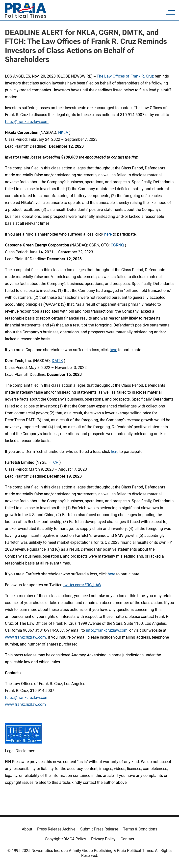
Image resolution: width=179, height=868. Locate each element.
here (108, 234)
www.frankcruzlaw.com (25, 637)
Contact (127, 839)
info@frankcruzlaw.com (107, 630)
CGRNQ (117, 245)
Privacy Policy (103, 839)
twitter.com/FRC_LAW (82, 585)
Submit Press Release (99, 829)
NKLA (63, 132)
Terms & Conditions (140, 829)
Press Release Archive (56, 829)
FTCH (53, 462)
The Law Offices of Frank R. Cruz (125, 76)
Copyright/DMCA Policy (65, 839)
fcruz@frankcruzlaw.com (27, 122)
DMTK (57, 361)
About (27, 829)
